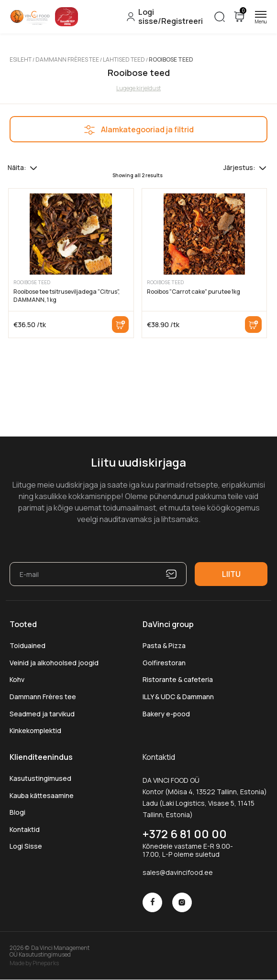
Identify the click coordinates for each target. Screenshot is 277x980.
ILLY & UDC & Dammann (178, 697)
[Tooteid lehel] (33, 168)
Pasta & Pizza (164, 645)
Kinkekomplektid (35, 730)
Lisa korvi (120, 325)
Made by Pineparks (34, 963)
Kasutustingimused (40, 778)
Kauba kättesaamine (42, 795)
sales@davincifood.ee (178, 872)
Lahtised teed (124, 59)
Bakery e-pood (166, 714)
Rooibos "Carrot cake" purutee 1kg (194, 292)
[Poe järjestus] (263, 168)
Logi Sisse (26, 846)
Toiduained (28, 645)
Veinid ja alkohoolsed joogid (54, 663)
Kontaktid (25, 829)
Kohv (17, 679)
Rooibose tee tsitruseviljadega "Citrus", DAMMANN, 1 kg (66, 296)
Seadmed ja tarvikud (42, 714)
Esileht (21, 59)
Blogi (17, 812)
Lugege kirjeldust (138, 88)
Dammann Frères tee (67, 59)
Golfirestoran (164, 663)
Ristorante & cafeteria (178, 679)
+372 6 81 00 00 (185, 834)
